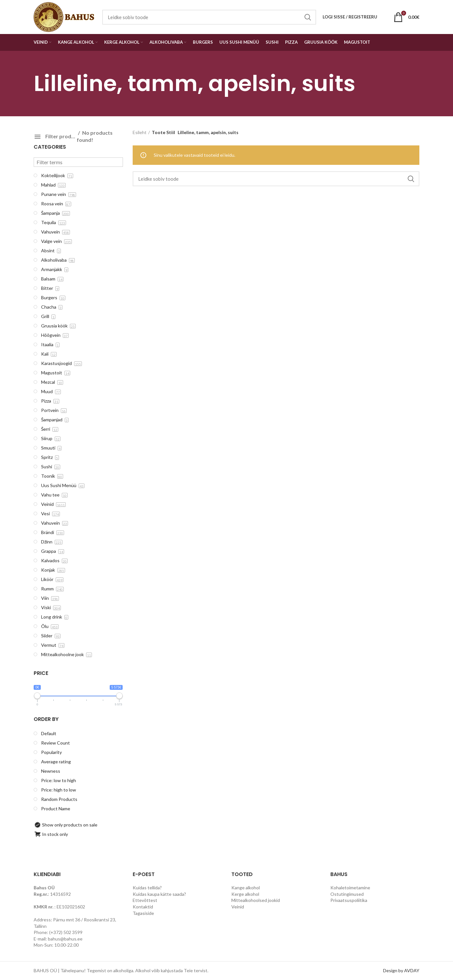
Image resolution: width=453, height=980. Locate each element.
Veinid (238, 907)
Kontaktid (143, 907)
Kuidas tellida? (147, 888)
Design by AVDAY (401, 970)
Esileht (140, 132)
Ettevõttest (145, 900)
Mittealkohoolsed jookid (256, 900)
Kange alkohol (246, 888)
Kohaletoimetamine (350, 888)
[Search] (276, 179)
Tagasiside (143, 913)
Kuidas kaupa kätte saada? (159, 894)
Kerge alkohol (245, 894)
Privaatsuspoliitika (349, 900)
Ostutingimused (347, 894)
